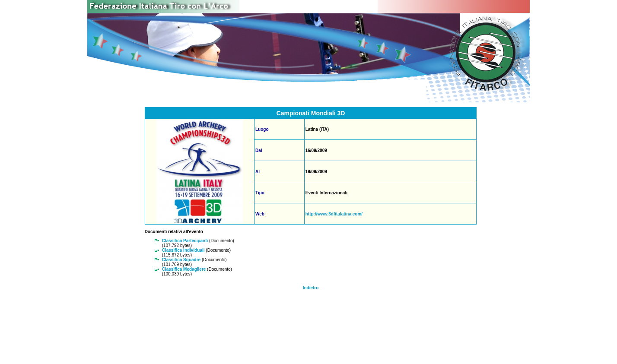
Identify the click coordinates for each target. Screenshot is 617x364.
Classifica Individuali (183, 250)
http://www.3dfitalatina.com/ (334, 214)
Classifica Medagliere (184, 269)
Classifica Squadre (181, 260)
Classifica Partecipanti (185, 241)
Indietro (311, 288)
